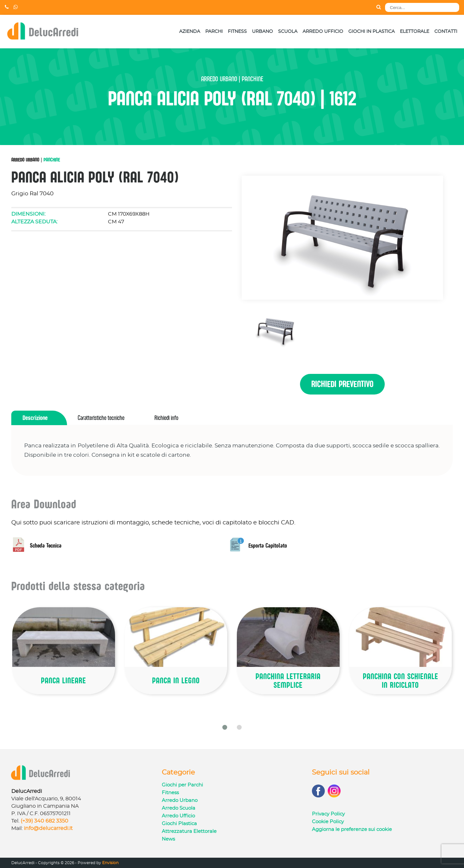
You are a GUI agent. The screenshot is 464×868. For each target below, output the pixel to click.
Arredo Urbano (25, 160)
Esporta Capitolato (258, 546)
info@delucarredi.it (48, 828)
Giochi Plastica (179, 824)
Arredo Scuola (179, 808)
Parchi (214, 32)
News (168, 839)
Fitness (237, 32)
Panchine (52, 160)
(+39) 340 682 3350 (44, 821)
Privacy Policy (328, 814)
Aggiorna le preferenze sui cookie (352, 829)
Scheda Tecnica (36, 546)
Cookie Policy (328, 822)
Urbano (262, 32)
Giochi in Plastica (372, 32)
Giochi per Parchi (182, 785)
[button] (225, 727)
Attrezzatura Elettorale (189, 831)
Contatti (446, 32)
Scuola (288, 32)
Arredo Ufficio (323, 32)
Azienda (190, 32)
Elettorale (415, 32)
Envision (110, 863)
